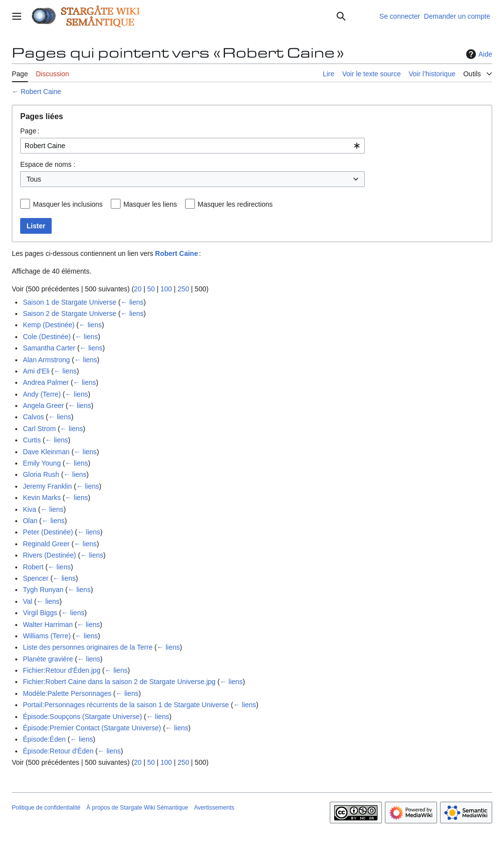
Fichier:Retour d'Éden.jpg (62, 670)
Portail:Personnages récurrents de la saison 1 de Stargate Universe (126, 705)
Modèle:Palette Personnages (67, 693)
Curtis (32, 440)
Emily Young (42, 463)
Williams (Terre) (47, 636)
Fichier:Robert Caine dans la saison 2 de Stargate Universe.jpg (119, 682)
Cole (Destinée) (47, 337)
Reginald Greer (46, 544)
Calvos (33, 417)
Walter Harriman (47, 625)
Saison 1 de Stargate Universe (69, 302)
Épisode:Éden (44, 739)
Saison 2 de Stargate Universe (69, 313)
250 (183, 289)
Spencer (35, 578)
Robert (33, 567)
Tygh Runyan (43, 590)
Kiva (29, 509)
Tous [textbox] (34, 179)
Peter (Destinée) (48, 532)
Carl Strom (39, 429)
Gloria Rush (41, 474)
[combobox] (192, 146)
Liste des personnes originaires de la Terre (88, 647)
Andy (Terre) (42, 394)
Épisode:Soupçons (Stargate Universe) (82, 717)
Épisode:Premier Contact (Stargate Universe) (92, 728)
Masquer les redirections (236, 204)
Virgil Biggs (40, 613)
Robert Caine (41, 92)
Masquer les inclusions (68, 204)
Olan (30, 521)
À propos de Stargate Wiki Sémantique (137, 808)
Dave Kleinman (46, 452)
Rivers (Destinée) (49, 555)
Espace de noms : (48, 164)
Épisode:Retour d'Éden (58, 751)
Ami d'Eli (36, 371)
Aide (478, 54)
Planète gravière (48, 659)
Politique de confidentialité (46, 808)
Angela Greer (43, 406)
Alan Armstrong (46, 360)
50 (151, 289)
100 (166, 289)
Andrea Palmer (46, 382)
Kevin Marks (42, 498)
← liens (132, 302)
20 (138, 289)
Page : (30, 131)
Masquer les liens (150, 204)
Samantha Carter (49, 348)
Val (27, 601)
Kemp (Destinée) (48, 325)
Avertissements (214, 808)
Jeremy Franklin (47, 486)
